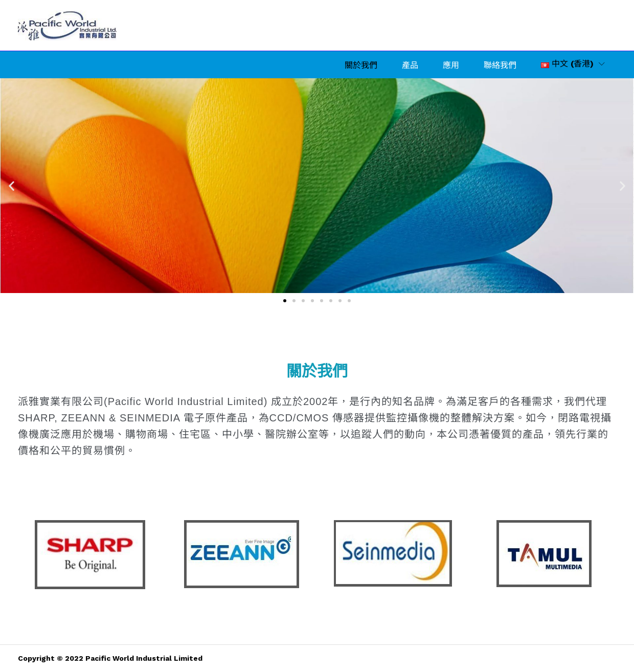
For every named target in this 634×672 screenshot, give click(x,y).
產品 (410, 65)
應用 (451, 65)
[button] (567, 64)
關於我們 (361, 65)
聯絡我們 (500, 65)
